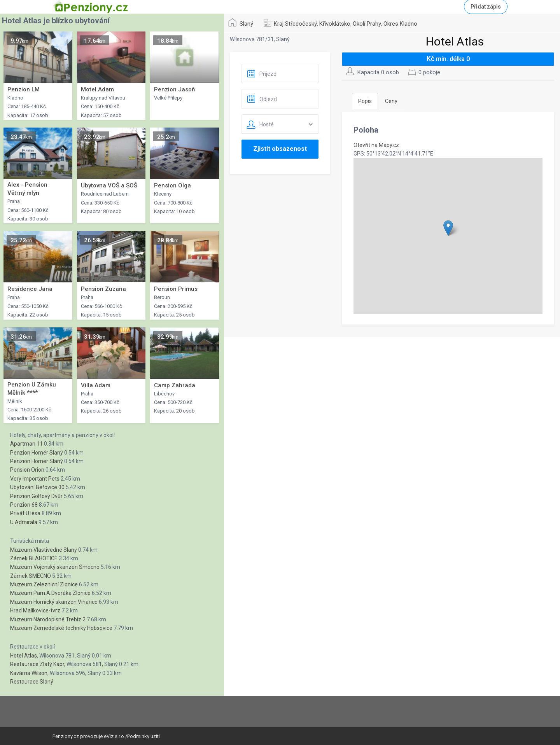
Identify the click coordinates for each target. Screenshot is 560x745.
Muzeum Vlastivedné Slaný (44, 550)
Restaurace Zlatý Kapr (37, 664)
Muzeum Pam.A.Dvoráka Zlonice (50, 593)
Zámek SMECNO (31, 576)
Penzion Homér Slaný (37, 453)
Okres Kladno (400, 24)
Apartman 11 (26, 444)
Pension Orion (27, 470)
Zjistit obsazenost (280, 149)
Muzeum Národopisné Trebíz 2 (48, 619)
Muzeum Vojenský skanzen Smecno (55, 567)
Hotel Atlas (24, 656)
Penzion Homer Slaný (37, 461)
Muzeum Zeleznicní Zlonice (44, 584)
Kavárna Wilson (29, 673)
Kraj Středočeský (295, 24)
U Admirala (24, 522)
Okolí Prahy (367, 24)
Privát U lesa (25, 513)
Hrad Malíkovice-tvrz (35, 610)
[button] (448, 228)
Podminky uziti (143, 736)
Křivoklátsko (335, 24)
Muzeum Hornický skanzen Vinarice (54, 602)
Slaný (246, 24)
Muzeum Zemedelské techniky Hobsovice (61, 628)
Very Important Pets (35, 479)
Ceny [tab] (391, 101)
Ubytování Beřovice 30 (37, 487)
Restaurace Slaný (32, 682)
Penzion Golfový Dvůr (36, 496)
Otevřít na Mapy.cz (376, 145)
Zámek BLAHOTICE (34, 558)
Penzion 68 (24, 505)
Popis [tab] (365, 101)
